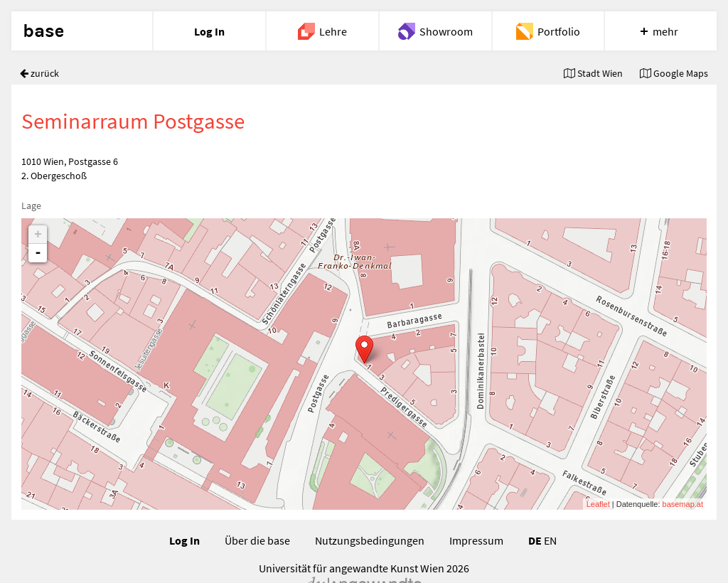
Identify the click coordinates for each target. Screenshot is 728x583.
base (43, 31)
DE (535, 540)
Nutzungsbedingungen (370, 540)
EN (550, 540)
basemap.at (683, 504)
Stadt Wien (593, 73)
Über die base (257, 540)
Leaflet (598, 504)
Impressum (476, 540)
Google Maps (674, 73)
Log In (184, 540)
